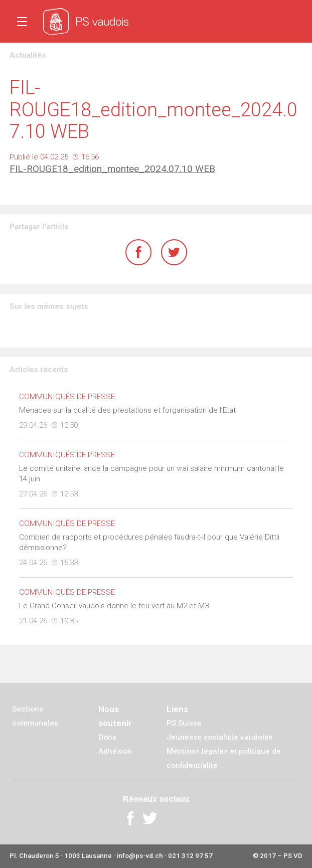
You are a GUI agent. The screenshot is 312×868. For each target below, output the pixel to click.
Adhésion (115, 751)
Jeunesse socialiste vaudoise (220, 737)
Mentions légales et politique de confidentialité (224, 758)
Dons (107, 737)
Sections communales (35, 716)
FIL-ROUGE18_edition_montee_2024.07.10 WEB (112, 169)
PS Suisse (184, 723)
